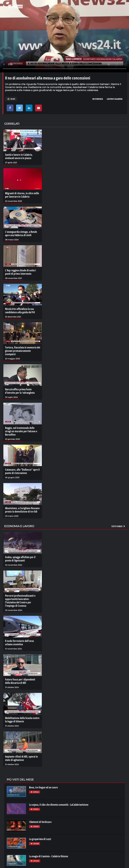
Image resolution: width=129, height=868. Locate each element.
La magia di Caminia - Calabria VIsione (49, 856)
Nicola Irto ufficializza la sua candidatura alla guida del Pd (20, 311)
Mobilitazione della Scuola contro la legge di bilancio (22, 720)
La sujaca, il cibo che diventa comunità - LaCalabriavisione (59, 805)
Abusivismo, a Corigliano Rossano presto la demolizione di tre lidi (22, 510)
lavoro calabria (115, 99)
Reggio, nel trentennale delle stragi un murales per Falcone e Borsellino (21, 431)
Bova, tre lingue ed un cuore (43, 787)
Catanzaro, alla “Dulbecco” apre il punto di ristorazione (22, 471)
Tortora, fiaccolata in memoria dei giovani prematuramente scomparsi (23, 351)
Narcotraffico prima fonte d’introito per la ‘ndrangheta (20, 391)
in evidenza (98, 99)
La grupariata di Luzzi (40, 839)
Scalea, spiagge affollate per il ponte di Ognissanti (20, 559)
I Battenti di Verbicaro (40, 822)
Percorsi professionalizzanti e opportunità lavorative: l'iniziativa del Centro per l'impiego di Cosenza (20, 601)
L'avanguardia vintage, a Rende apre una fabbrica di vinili (21, 233)
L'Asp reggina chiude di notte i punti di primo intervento (20, 272)
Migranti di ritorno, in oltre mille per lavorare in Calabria (22, 195)
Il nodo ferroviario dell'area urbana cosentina (19, 643)
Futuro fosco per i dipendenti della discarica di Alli (20, 681)
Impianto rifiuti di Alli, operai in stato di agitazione (21, 758)
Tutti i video (118, 526)
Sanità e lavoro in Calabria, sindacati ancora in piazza (19, 156)
